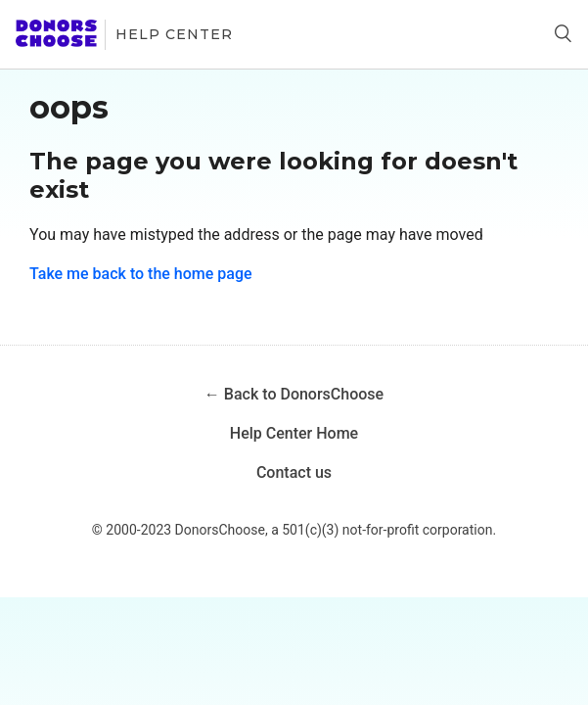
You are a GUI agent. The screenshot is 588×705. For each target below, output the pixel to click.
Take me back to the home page (141, 274)
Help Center (174, 34)
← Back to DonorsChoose (294, 394)
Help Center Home (294, 433)
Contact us (294, 472)
